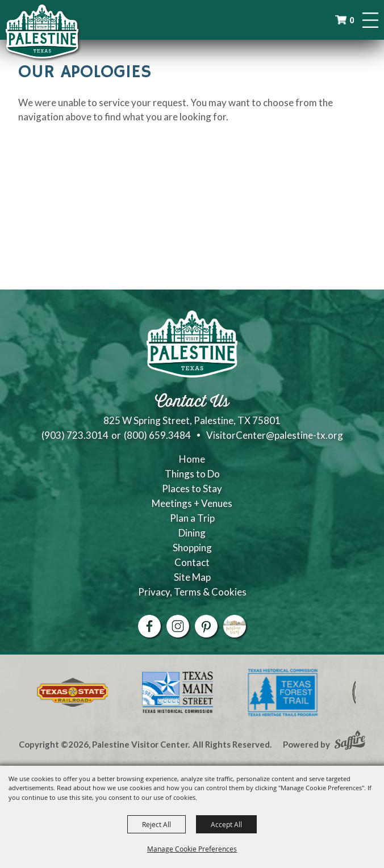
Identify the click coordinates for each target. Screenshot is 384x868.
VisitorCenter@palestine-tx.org (275, 435)
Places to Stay (192, 488)
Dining (192, 533)
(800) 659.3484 (157, 435)
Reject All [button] (156, 824)
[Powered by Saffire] (350, 741)
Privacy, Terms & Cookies (192, 592)
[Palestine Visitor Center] (42, 31)
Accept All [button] (226, 824)
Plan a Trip (192, 518)
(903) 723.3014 (75, 435)
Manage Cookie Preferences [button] (192, 849)
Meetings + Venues (192, 503)
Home (192, 459)
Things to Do (192, 474)
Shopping (192, 548)
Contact (192, 562)
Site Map (192, 577)
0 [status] (352, 20)
